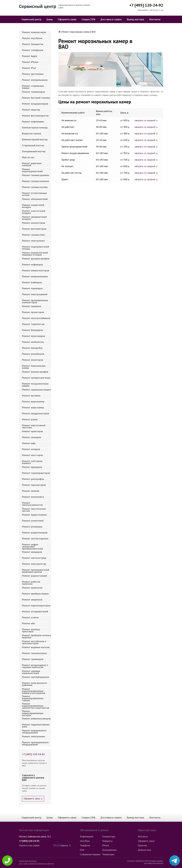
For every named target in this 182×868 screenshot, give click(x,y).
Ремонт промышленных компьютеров (35, 301)
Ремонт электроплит (34, 241)
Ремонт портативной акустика (34, 426)
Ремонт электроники (34, 736)
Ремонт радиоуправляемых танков (33, 697)
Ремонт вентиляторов (34, 229)
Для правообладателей (153, 863)
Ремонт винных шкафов (35, 372)
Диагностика (144, 850)
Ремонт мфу (29, 443)
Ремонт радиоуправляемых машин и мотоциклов (34, 690)
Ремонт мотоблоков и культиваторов (34, 642)
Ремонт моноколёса (33, 497)
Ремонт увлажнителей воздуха (34, 218)
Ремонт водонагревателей (32, 170)
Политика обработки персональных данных (145, 861)
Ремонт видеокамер (33, 401)
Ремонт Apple (30, 56)
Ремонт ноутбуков (32, 38)
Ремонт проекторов (33, 312)
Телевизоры (108, 854)
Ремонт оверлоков (32, 600)
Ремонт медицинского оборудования (34, 731)
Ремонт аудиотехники (34, 515)
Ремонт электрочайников (36, 318)
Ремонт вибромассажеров (36, 718)
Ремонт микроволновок (35, 276)
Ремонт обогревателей (35, 199)
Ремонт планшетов (33, 44)
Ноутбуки (85, 841)
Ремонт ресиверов (32, 527)
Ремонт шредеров (32, 467)
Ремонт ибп (28, 623)
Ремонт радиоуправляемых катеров (33, 712)
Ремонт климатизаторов (36, 270)
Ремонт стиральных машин (33, 87)
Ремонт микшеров (32, 552)
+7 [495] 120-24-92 (146, 5)
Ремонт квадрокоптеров (36, 413)
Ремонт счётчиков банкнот (32, 462)
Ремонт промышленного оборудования (35, 743)
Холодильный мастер (34, 151)
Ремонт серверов (31, 306)
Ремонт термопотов (33, 324)
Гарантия (142, 845)
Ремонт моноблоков (33, 354)
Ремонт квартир (31, 110)
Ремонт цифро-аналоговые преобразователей (32, 546)
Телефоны (85, 845)
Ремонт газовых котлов (35, 187)
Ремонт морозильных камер (34, 367)
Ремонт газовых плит (34, 235)
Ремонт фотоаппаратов (35, 116)
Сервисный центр (31, 19)
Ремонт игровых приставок (31, 630)
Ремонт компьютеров (34, 32)
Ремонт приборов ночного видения (36, 636)
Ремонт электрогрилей (35, 294)
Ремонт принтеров (32, 431)
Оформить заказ (67, 19)
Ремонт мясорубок (32, 348)
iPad (82, 850)
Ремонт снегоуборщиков (36, 677)
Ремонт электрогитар (34, 564)
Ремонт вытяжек (31, 396)
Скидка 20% (88, 19)
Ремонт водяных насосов (36, 647)
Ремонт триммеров (33, 659)
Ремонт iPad (29, 68)
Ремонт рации (30, 419)
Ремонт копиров (31, 449)
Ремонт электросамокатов (32, 504)
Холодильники (109, 850)
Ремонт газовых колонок (36, 181)
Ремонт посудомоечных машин (35, 385)
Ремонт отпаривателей (35, 611)
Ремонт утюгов (30, 617)
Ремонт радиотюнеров (35, 533)
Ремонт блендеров (32, 330)
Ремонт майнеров (32, 282)
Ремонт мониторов (33, 360)
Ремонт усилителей (33, 521)
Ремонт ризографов (33, 479)
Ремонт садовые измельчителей (31, 672)
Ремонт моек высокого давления (34, 684)
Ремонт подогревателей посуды (36, 248)
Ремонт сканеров (31, 437)
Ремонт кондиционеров (35, 104)
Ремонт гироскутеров (34, 485)
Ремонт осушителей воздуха (33, 206)
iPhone (106, 845)
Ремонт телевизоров (33, 92)
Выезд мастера (135, 19)
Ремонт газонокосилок (34, 653)
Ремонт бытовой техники (36, 98)
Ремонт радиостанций (34, 576)
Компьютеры (109, 836)
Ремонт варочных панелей (32, 164)
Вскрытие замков (31, 133)
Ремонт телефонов (33, 50)
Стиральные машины (90, 854)
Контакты (155, 19)
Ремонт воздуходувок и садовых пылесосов (35, 666)
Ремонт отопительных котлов (34, 194)
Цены (50, 19)
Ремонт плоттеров (32, 455)
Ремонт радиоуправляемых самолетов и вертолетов (36, 705)
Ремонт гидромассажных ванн (36, 725)
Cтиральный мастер (33, 145)
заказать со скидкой (145, 120)
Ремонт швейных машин (35, 594)
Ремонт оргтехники (33, 74)
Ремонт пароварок (32, 288)
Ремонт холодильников (35, 80)
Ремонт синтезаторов (34, 558)
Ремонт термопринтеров (36, 473)
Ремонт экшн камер (33, 407)
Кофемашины (87, 836)
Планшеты (107, 841)
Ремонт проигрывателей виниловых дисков (36, 571)
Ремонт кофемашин (33, 122)
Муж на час (28, 157)
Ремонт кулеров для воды (36, 378)
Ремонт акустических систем (34, 510)
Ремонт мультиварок (34, 336)
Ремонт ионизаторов (34, 223)
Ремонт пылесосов (32, 588)
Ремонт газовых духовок (36, 175)
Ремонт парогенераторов (36, 605)
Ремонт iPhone (30, 62)
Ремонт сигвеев (31, 491)
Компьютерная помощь (35, 127)
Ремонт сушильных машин (36, 390)
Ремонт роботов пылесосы (31, 583)
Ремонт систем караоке (35, 538)
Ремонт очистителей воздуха (34, 212)
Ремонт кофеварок (32, 264)
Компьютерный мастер (35, 139)
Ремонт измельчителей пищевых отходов (35, 254)
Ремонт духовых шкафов (36, 259)
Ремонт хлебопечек (33, 342)
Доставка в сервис (111, 19)
